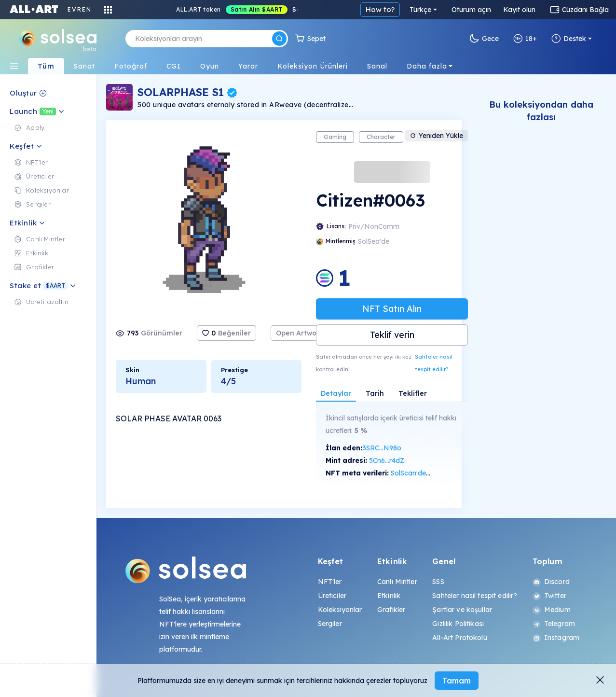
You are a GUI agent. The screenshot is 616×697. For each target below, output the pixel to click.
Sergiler (330, 624)
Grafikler (391, 610)
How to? (380, 9)
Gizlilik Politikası (458, 624)
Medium (552, 610)
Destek (569, 39)
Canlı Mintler (397, 582)
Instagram (556, 638)
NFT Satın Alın (392, 309)
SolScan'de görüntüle (424, 473)
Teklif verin (392, 335)
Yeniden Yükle (436, 136)
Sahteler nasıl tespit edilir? (434, 363)
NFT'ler (330, 582)
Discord (551, 582)
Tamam (457, 681)
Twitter (549, 596)
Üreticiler (332, 596)
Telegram (554, 624)
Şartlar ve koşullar (462, 610)
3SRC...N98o (382, 448)
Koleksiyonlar (340, 610)
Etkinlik (389, 596)
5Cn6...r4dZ (387, 460)
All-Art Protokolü (459, 638)
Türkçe (420, 10)
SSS (438, 582)
